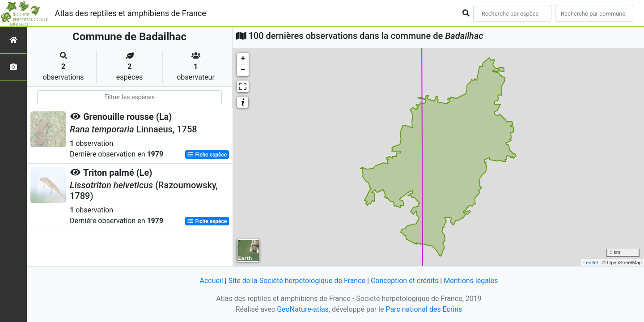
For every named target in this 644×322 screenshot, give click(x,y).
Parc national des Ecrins (424, 309)
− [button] (243, 70)
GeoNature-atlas (303, 309)
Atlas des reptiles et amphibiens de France (131, 13)
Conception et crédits (405, 281)
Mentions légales (471, 281)
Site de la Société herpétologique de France (297, 281)
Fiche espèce (207, 155)
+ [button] (243, 59)
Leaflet (591, 263)
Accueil (211, 281)
